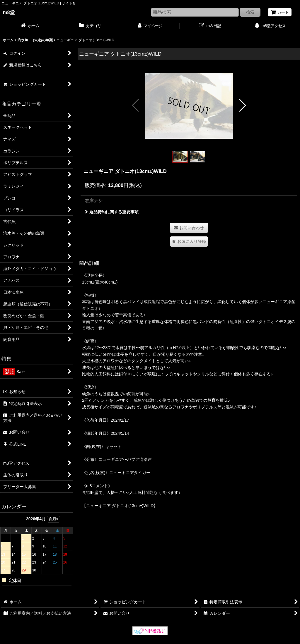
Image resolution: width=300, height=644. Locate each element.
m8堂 (9, 12)
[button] (136, 105)
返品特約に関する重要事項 (112, 212)
